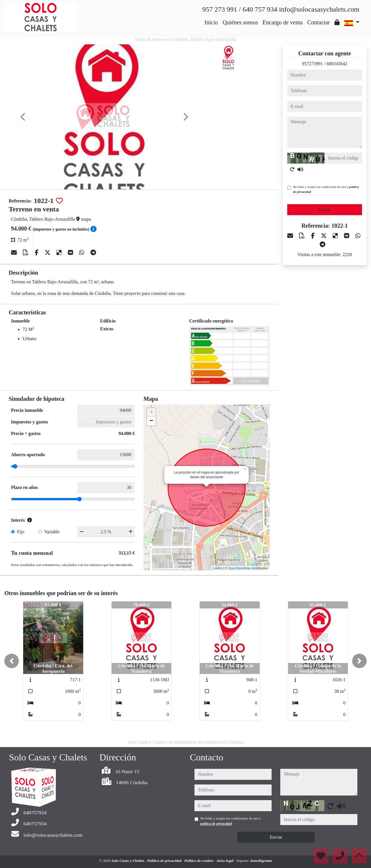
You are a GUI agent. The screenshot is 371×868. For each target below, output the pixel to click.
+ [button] (151, 412)
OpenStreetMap (239, 568)
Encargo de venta (283, 22)
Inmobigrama (261, 861)
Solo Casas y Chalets (129, 861)
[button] (12, 661)
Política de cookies (199, 861)
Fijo (21, 532)
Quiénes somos (240, 22)
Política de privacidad (165, 861)
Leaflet (218, 568)
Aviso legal (225, 861)
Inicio (211, 22)
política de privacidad (216, 824)
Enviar (325, 210)
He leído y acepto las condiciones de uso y (326, 189)
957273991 (312, 64)
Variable (52, 532)
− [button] (151, 421)
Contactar (319, 22)
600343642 (337, 64)
